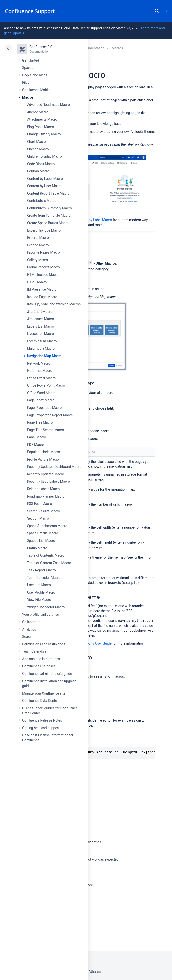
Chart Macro (36, 142)
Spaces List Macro (41, 541)
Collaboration (32, 622)
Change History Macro (44, 134)
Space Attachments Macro (47, 526)
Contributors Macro (42, 201)
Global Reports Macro (43, 267)
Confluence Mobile (36, 90)
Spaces (28, 68)
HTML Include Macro (43, 275)
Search (157, 11)
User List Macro (39, 585)
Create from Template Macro (49, 216)
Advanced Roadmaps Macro (48, 105)
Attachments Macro (42, 119)
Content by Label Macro (45, 179)
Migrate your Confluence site (44, 693)
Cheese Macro (38, 149)
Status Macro (37, 548)
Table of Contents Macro (46, 555)
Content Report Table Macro (48, 193)
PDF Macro (35, 445)
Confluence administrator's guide (47, 674)
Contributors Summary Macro (49, 208)
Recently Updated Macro (46, 474)
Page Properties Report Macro (50, 415)
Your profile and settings (41, 615)
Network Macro (39, 363)
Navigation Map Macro (44, 356)
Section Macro (38, 518)
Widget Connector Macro (46, 607)
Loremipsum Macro (42, 341)
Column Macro (38, 171)
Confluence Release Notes (42, 720)
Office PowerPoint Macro (46, 385)
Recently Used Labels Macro (48, 482)
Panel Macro (36, 437)
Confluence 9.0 (41, 47)
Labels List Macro (40, 326)
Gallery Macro (37, 260)
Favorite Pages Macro (43, 252)
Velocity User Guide (97, 643)
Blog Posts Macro (40, 127)
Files (26, 83)
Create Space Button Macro (48, 223)
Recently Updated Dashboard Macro (54, 467)
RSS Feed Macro (39, 504)
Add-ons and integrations (41, 659)
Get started (31, 60)
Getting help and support (41, 728)
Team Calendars (34, 651)
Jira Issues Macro (40, 319)
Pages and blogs (35, 75)
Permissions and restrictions (44, 644)
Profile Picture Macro (43, 459)
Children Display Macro (44, 156)
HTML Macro (37, 282)
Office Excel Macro (41, 378)
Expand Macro (38, 245)
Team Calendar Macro (44, 578)
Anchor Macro (38, 112)
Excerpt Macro (38, 238)
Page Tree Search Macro (45, 430)
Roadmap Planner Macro (46, 496)
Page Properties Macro (44, 408)
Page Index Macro (41, 400)
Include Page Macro (42, 297)
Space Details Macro (43, 533)
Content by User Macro (44, 186)
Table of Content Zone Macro (49, 563)
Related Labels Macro (43, 489)
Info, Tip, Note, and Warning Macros (54, 304)
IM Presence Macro (42, 289)
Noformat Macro (40, 371)
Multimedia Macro (41, 349)
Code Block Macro (41, 164)
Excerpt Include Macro (44, 230)
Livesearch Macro (40, 334)
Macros (28, 97)
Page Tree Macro (40, 422)
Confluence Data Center (40, 701)
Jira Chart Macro (40, 312)
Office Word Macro (41, 393)
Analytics (29, 629)
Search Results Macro (44, 511)
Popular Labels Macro (43, 452)
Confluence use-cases (39, 666)
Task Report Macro (41, 570)
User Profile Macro (41, 592)
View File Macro (39, 600)
